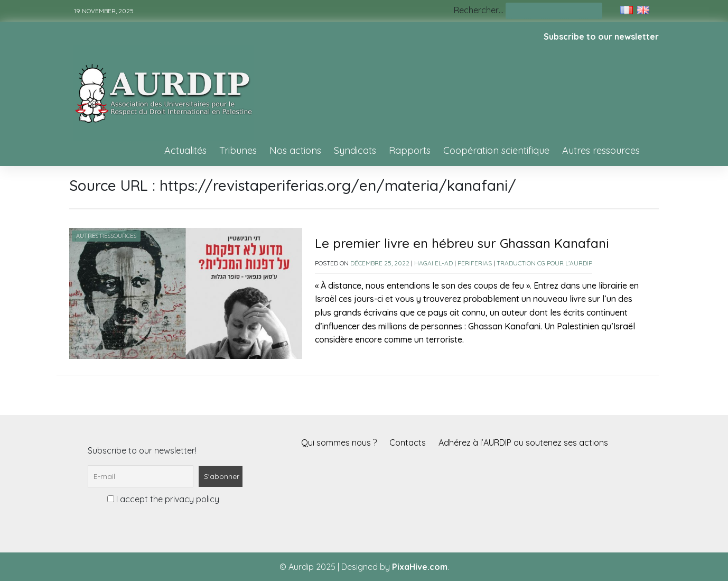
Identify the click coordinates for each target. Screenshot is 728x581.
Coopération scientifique (496, 150)
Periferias (475, 263)
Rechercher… (479, 10)
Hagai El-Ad (433, 263)
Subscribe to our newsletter (601, 36)
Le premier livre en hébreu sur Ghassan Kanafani (462, 243)
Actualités (185, 150)
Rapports (410, 150)
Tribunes (238, 150)
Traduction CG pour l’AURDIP (544, 263)
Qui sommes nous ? (339, 442)
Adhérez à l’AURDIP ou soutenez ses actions (523, 442)
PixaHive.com (420, 567)
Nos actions (295, 150)
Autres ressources (601, 150)
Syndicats (355, 150)
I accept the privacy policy (163, 499)
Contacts (408, 442)
